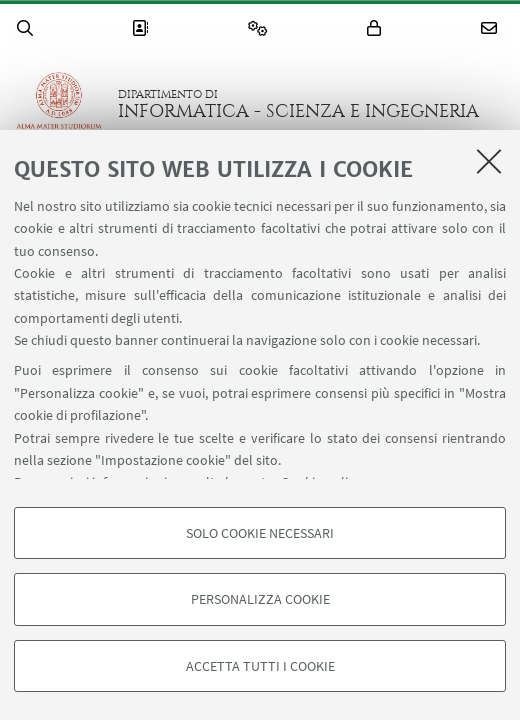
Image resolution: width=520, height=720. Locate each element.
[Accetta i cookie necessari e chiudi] (489, 161)
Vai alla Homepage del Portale (59, 104)
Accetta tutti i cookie (260, 666)
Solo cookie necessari (260, 533)
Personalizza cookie (260, 599)
